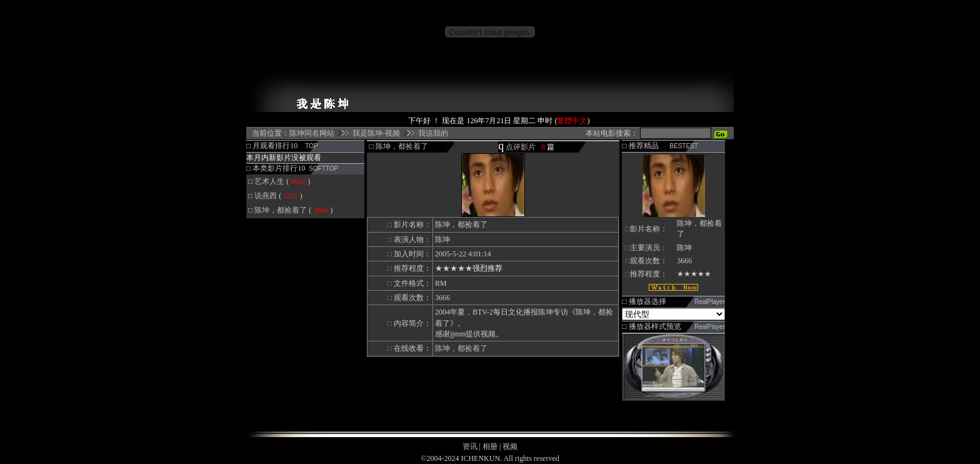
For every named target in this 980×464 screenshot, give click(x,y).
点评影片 (521, 147)
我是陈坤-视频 (376, 133)
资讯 (470, 446)
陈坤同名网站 (312, 133)
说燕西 (266, 196)
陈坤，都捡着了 (281, 210)
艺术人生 (269, 181)
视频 (510, 446)
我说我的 (433, 133)
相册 (490, 446)
